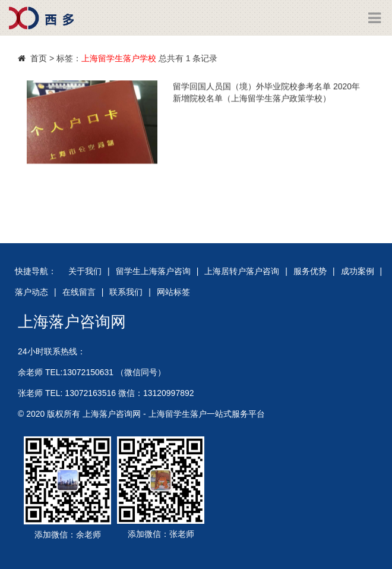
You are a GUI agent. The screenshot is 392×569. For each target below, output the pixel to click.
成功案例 (358, 271)
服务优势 (310, 271)
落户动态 (31, 292)
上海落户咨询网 (72, 322)
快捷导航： (36, 271)
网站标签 (173, 292)
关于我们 (85, 271)
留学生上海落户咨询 (153, 271)
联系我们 (126, 292)
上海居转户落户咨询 (242, 271)
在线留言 (79, 292)
